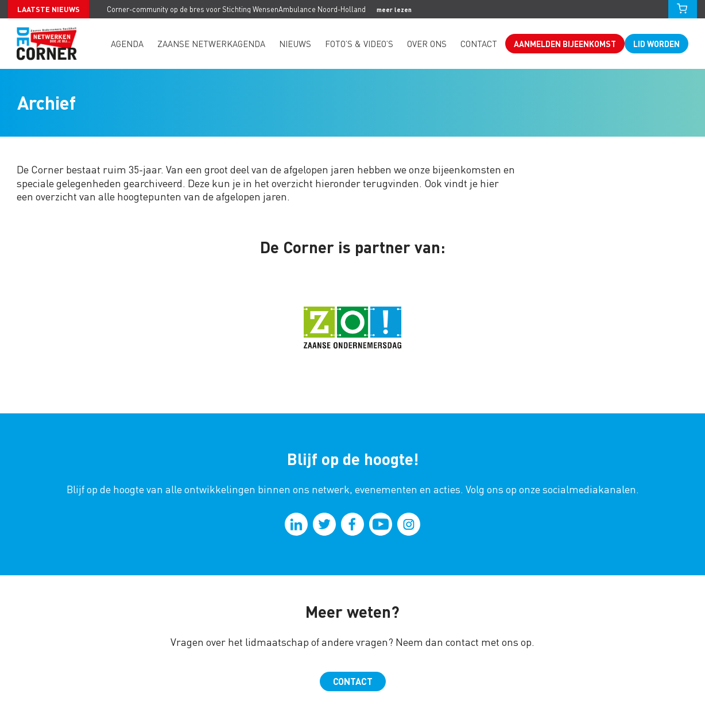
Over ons (427, 44)
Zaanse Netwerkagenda (211, 44)
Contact (479, 44)
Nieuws (295, 44)
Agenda (127, 44)
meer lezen (394, 9)
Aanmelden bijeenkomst (565, 44)
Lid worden (656, 44)
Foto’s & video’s (359, 44)
